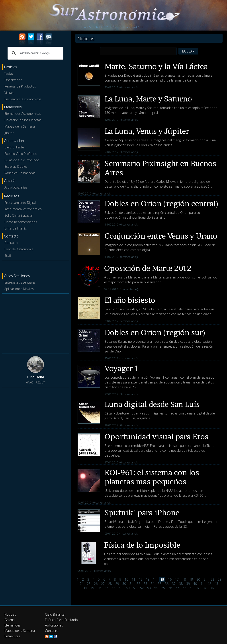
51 (135, 588)
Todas (9, 73)
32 (138, 584)
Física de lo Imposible (142, 545)
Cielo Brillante (14, 147)
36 (167, 584)
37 (174, 584)
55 (163, 588)
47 (106, 588)
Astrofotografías (16, 187)
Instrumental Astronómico (23, 209)
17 (177, 579)
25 (89, 584)
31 (131, 584)
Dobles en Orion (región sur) (155, 332)
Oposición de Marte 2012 (148, 268)
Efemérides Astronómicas (23, 114)
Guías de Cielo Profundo (22, 160)
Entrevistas (12, 636)
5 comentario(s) (129, 289)
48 (113, 588)
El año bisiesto (130, 300)
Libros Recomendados (21, 222)
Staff (8, 256)
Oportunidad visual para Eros (157, 437)
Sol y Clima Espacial (19, 215)
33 (145, 584)
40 (195, 584)
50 (128, 588)
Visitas (9, 93)
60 (199, 588)
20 (198, 579)
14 (155, 579)
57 (177, 588)
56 (170, 588)
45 (92, 588)
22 (212, 579)
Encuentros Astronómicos (23, 99)
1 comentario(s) (129, 358)
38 (181, 584)
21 (205, 579)
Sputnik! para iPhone (142, 513)
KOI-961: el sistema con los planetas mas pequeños (152, 477)
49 (121, 588)
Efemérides (13, 625)
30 (124, 584)
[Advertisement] (35, 323)
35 (160, 584)
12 (141, 579)
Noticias (10, 614)
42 (209, 584)
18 (184, 579)
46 (99, 588)
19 (191, 579)
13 (148, 579)
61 (206, 588)
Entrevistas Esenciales (20, 282)
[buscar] (35, 53)
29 (117, 584)
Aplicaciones (54, 625)
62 (213, 588)
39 (188, 584)
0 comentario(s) (129, 87)
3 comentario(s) (129, 152)
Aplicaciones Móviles (19, 289)
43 (216, 584)
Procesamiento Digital (20, 203)
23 (219, 579)
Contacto (11, 243)
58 (184, 588)
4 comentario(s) (102, 571)
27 (103, 584)
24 (82, 584)
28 (110, 584)
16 (170, 579)
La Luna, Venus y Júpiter (147, 131)
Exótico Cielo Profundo (21, 154)
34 (153, 584)
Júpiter (9, 133)
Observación (13, 80)
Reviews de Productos (20, 86)
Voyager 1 (122, 368)
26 (96, 584)
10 (126, 579)
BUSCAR (188, 51)
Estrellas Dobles (16, 166)
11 (133, 579)
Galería (9, 620)
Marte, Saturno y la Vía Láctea (156, 66)
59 (192, 588)
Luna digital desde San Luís (152, 404)
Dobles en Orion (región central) (162, 203)
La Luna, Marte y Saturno (148, 99)
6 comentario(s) (129, 120)
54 (156, 588)
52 (142, 588)
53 (149, 588)
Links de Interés (16, 228)
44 (85, 588)
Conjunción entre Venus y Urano (161, 236)
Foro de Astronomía (19, 249)
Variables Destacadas (20, 173)
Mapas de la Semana (20, 126)
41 (202, 584)
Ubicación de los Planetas (23, 120)
